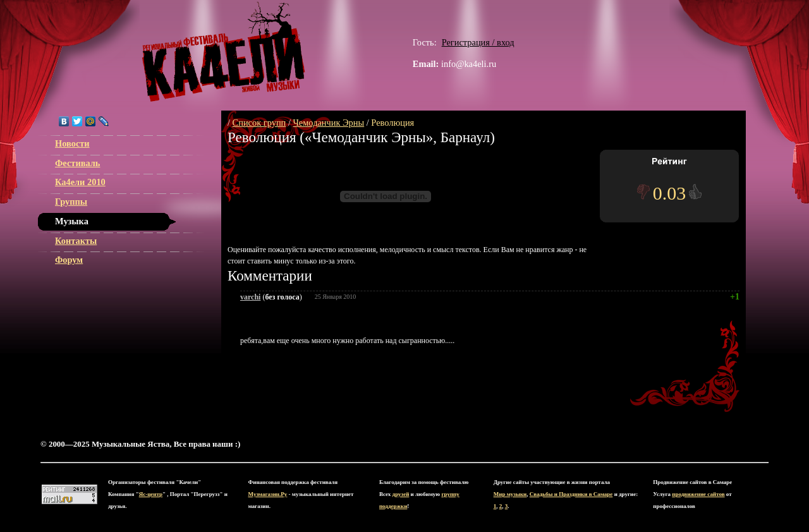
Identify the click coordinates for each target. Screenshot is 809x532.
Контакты (76, 241)
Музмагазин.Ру (268, 494)
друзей (401, 494)
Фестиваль (77, 163)
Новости (72, 143)
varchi (250, 297)
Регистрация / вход (478, 42)
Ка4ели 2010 (80, 182)
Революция (392, 123)
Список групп (259, 123)
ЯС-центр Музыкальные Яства (224, 52)
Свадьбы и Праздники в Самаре (571, 494)
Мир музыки (510, 494)
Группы (71, 202)
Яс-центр (151, 494)
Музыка (72, 221)
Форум (69, 260)
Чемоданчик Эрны (329, 123)
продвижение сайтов (698, 494)
